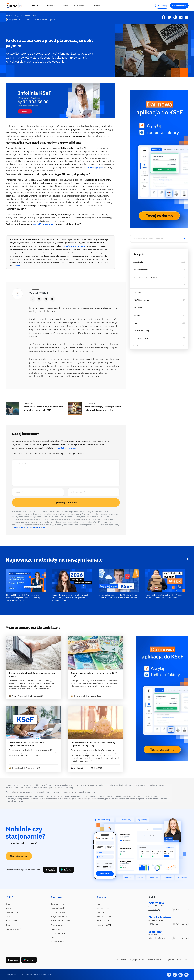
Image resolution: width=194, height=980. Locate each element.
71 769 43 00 (180, 938)
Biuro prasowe (11, 921)
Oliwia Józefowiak (18, 696)
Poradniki (100, 912)
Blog (98, 904)
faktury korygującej (93, 167)
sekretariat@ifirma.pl (157, 938)
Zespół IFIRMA (14, 20)
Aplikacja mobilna (58, 942)
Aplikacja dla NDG (58, 933)
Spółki (136, 346)
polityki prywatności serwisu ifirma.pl (28, 527)
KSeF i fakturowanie (142, 300)
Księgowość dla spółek (60, 917)
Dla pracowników (141, 270)
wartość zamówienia (43, 224)
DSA (187, 960)
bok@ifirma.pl (154, 910)
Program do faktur (58, 925)
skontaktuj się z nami (74, 246)
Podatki (137, 315)
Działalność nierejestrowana (145, 277)
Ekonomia (138, 292)
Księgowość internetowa (60, 921)
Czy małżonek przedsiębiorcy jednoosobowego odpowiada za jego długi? (94, 744)
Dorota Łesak (78, 696)
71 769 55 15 (180, 910)
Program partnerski (13, 929)
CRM (53, 938)
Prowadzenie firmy (141, 331)
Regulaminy (121, 960)
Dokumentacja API (104, 925)
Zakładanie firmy (57, 904)
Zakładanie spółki (58, 908)
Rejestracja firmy (141, 338)
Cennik (8, 908)
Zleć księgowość (19, 856)
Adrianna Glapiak (80, 768)
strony (17, 266)
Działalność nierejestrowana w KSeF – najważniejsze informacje (28, 744)
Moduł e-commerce (58, 929)
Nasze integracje (103, 921)
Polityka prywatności (137, 960)
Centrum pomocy (103, 908)
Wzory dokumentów (104, 917)
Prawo (136, 323)
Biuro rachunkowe (58, 912)
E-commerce (139, 285)
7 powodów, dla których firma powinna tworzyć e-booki (32, 674)
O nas (8, 904)
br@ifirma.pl (153, 924)
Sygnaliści (170, 960)
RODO (180, 960)
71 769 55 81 (180, 924)
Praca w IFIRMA (12, 912)
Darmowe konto (179, 6)
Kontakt (9, 925)
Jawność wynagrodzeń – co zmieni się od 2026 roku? (94, 674)
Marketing (138, 308)
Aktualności (138, 262)
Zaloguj (162, 6)
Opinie (8, 917)
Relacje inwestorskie (156, 960)
